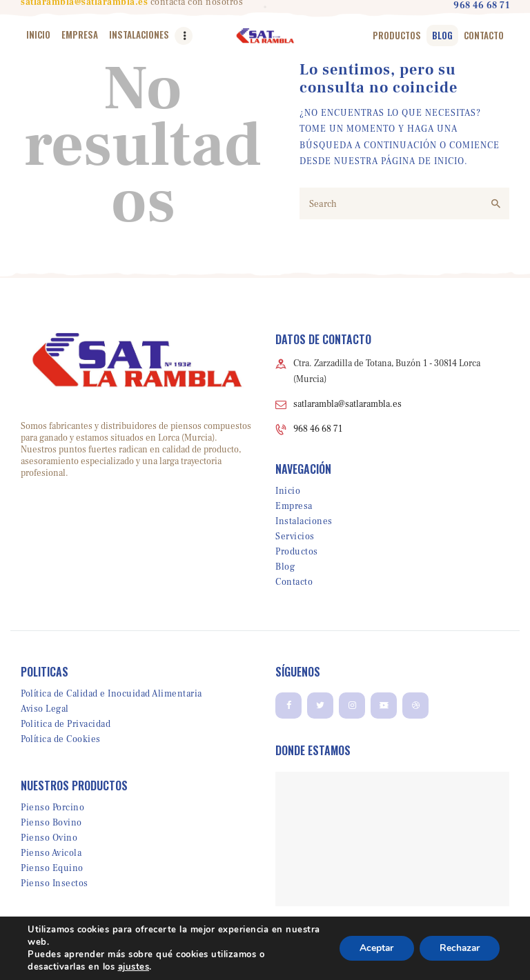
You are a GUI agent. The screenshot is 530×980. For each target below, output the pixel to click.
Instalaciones (304, 521)
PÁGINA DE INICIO (423, 161)
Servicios (295, 537)
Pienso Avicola (51, 853)
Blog (285, 567)
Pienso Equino (52, 868)
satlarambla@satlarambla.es (347, 404)
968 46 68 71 (318, 429)
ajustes (134, 967)
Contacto (294, 582)
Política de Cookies (61, 739)
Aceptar (373, 948)
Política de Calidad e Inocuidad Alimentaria (111, 694)
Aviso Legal (45, 709)
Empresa (294, 506)
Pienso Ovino (49, 838)
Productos (297, 552)
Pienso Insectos (55, 883)
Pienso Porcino (52, 808)
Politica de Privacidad (66, 724)
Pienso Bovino (51, 823)
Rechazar (458, 948)
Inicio (288, 491)
